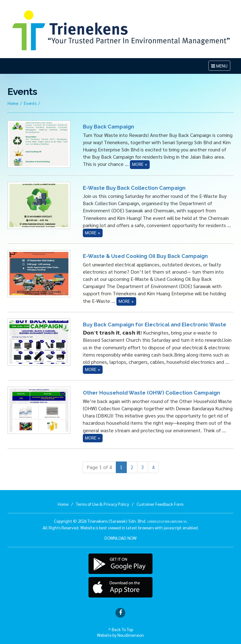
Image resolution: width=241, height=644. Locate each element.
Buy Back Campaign (108, 127)
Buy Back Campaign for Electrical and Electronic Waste (155, 325)
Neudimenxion (131, 635)
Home (13, 103)
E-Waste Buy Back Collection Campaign (134, 188)
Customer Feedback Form (160, 504)
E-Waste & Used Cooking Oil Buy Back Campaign (145, 256)
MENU (221, 66)
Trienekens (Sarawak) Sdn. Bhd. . (137, 521)
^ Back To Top (121, 629)
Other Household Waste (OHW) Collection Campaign (151, 393)
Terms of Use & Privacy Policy (102, 504)
